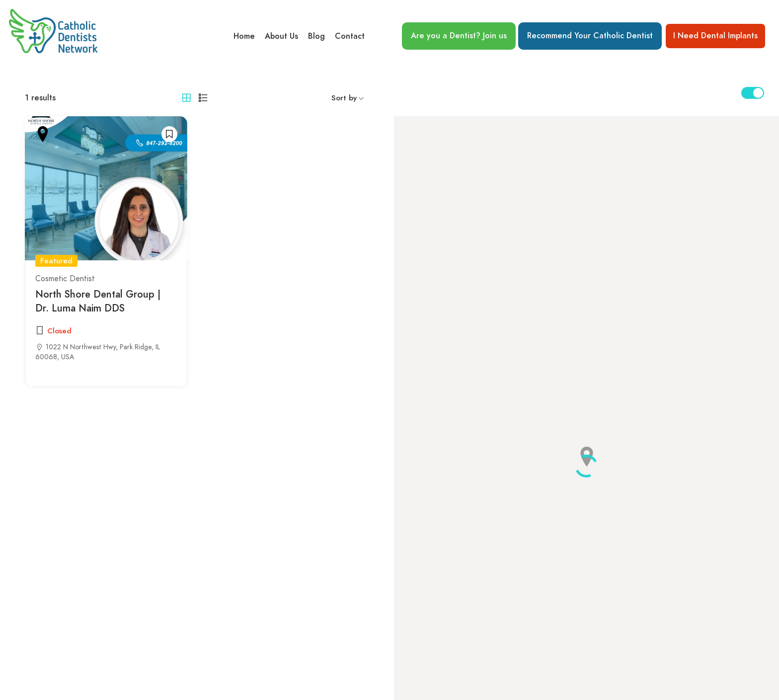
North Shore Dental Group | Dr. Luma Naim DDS (98, 302)
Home (244, 36)
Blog (316, 36)
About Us (281, 36)
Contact (350, 36)
